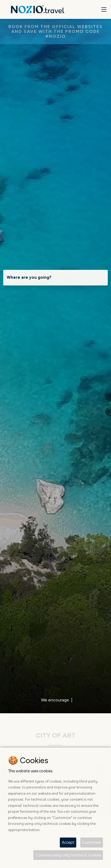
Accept (68, 842)
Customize (92, 842)
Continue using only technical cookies (68, 855)
